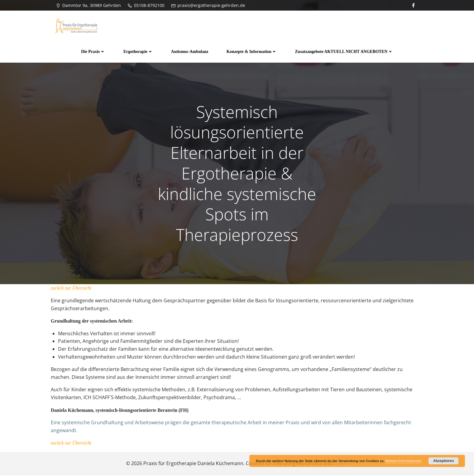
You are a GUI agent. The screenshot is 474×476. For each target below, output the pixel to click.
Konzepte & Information (252, 52)
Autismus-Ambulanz (190, 52)
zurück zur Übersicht (71, 289)
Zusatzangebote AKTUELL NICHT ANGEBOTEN (344, 52)
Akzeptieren (443, 461)
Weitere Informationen (403, 461)
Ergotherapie (138, 52)
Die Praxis (93, 52)
